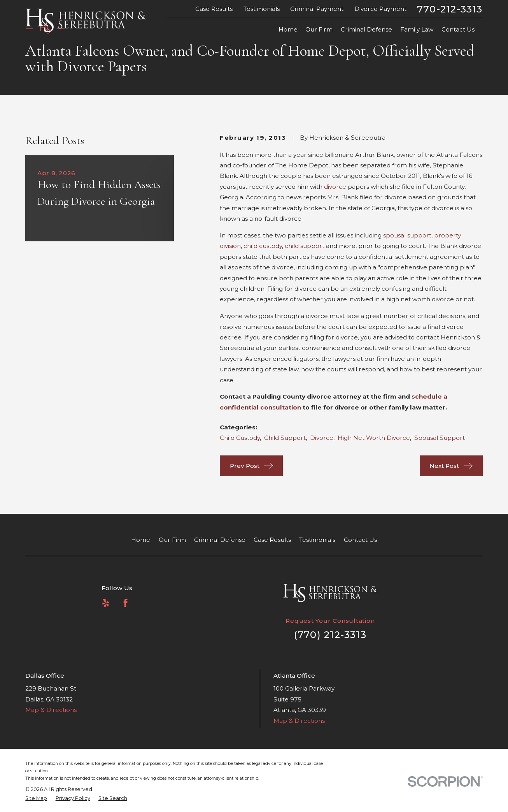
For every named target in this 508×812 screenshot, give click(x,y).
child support (305, 246)
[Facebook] (125, 603)
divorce (335, 187)
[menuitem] (36, 799)
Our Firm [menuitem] (319, 29)
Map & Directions (51, 710)
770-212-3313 (450, 9)
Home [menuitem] (288, 29)
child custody (263, 246)
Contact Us (360, 540)
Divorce (322, 438)
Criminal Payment (317, 9)
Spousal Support (440, 438)
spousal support (407, 235)
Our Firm (172, 540)
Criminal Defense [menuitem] (366, 29)
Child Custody (240, 438)
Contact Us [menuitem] (458, 29)
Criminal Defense (220, 540)
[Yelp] (106, 603)
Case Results (214, 9)
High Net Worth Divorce (374, 438)
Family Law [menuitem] (417, 29)
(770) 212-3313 (330, 634)
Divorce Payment (380, 9)
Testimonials (262, 9)
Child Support (285, 438)
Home (141, 540)
